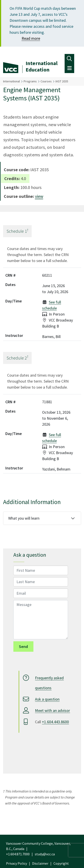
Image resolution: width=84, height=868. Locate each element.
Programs (30, 81)
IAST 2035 (62, 81)
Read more (31, 38)
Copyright (61, 863)
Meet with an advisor (52, 710)
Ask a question (47, 699)
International (11, 81)
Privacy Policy (16, 863)
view (39, 196)
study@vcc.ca (45, 854)
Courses (46, 81)
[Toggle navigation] (69, 59)
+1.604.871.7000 (18, 854)
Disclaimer (40, 863)
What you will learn (24, 518)
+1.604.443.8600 (55, 722)
